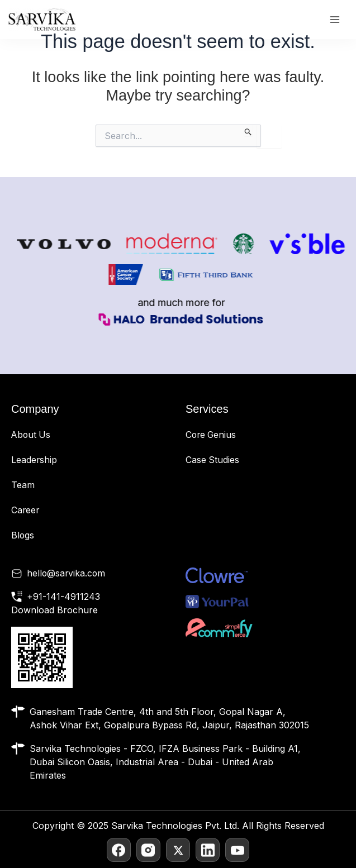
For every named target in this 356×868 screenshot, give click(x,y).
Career (26, 508)
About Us (32, 435)
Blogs (23, 533)
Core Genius (212, 435)
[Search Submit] (248, 130)
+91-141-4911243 (63, 594)
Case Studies (213, 459)
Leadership (34, 459)
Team (23, 484)
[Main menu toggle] (334, 20)
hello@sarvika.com (67, 571)
